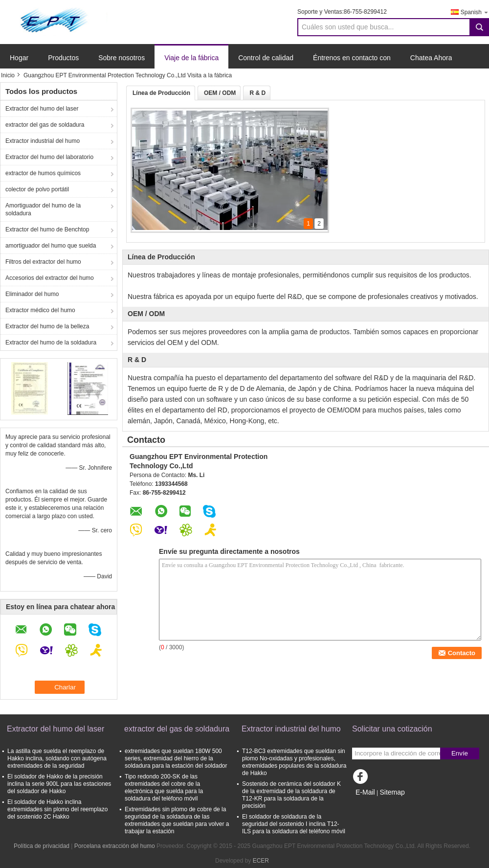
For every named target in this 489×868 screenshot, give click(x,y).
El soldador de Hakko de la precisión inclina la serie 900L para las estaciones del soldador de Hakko (59, 784)
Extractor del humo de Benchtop (47, 229)
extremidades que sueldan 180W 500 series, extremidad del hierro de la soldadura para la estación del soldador (176, 758)
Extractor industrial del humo (43, 141)
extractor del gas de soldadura (45, 125)
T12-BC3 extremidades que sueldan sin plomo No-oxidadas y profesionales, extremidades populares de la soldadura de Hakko (294, 762)
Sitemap (392, 792)
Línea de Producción (161, 93)
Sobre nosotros (122, 58)
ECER (261, 861)
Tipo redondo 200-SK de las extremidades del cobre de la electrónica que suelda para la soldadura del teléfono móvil (164, 788)
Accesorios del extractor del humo (50, 278)
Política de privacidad (42, 846)
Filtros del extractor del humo (43, 262)
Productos (63, 58)
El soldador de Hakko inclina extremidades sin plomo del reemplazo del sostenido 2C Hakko (57, 809)
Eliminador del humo (32, 294)
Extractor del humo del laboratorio (49, 157)
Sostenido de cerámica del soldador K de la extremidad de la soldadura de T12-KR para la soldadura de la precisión (291, 795)
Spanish (475, 12)
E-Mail (365, 792)
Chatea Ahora (431, 58)
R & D (257, 93)
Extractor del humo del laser (42, 109)
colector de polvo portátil (37, 189)
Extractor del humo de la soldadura (51, 343)
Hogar (19, 58)
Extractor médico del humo (40, 310)
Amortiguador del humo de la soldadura (43, 209)
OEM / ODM (220, 93)
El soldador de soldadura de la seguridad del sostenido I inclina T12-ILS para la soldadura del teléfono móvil (294, 824)
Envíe (460, 753)
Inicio (8, 75)
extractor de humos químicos (43, 173)
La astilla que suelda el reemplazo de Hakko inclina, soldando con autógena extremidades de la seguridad (57, 758)
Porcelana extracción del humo (115, 846)
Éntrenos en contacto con (352, 58)
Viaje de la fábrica (191, 58)
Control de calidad (266, 58)
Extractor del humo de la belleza (47, 326)
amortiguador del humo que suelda (51, 246)
